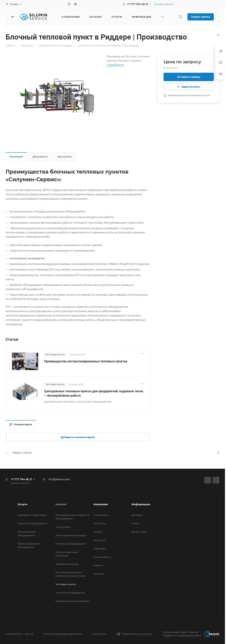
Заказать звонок (164, 4)
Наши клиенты (102, 557)
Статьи (135, 523)
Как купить (64, 157)
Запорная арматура (67, 564)
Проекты (99, 574)
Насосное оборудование (70, 593)
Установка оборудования (32, 523)
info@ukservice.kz (59, 479)
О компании (101, 515)
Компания (101, 504)
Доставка (137, 515)
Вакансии (99, 540)
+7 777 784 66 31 (137, 4)
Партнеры (100, 549)
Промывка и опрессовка (32, 515)
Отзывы (98, 532)
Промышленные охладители (72, 601)
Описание (16, 157)
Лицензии (100, 523)
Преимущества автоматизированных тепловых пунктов (86, 361)
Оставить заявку (189, 77)
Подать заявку (201, 17)
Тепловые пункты (66, 584)
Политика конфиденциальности (63, 634)
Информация (141, 504)
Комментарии (21, 424)
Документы (40, 157)
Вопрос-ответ (140, 532)
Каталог (61, 504)
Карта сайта (99, 634)
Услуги (22, 504)
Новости (98, 565)
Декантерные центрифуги (71, 535)
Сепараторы (63, 527)
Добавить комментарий (78, 437)
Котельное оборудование (71, 544)
